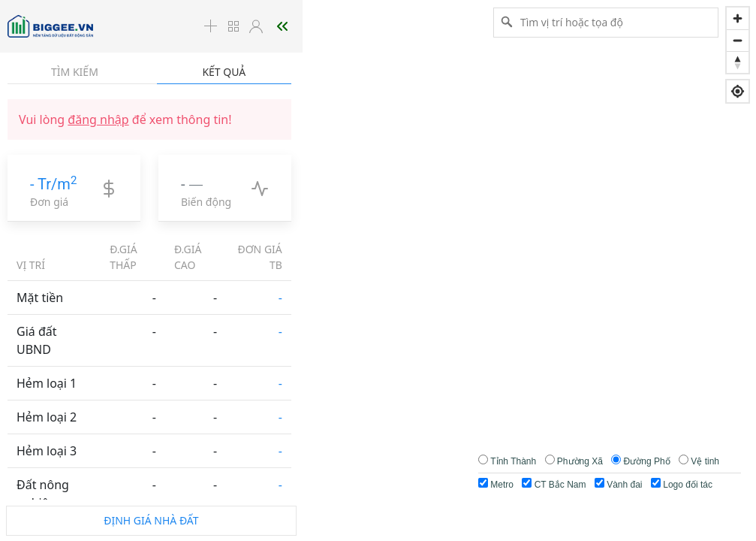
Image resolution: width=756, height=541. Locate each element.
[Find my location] (738, 91)
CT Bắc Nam (554, 484)
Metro (496, 484)
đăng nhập (98, 119)
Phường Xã (580, 461)
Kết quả (224, 72)
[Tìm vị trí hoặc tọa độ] (606, 22)
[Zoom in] (738, 18)
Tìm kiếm (75, 72)
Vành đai (619, 484)
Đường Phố (647, 461)
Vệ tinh (705, 461)
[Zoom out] (738, 40)
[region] (378, 270)
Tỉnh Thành (513, 461)
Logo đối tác (682, 484)
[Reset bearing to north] (738, 62)
